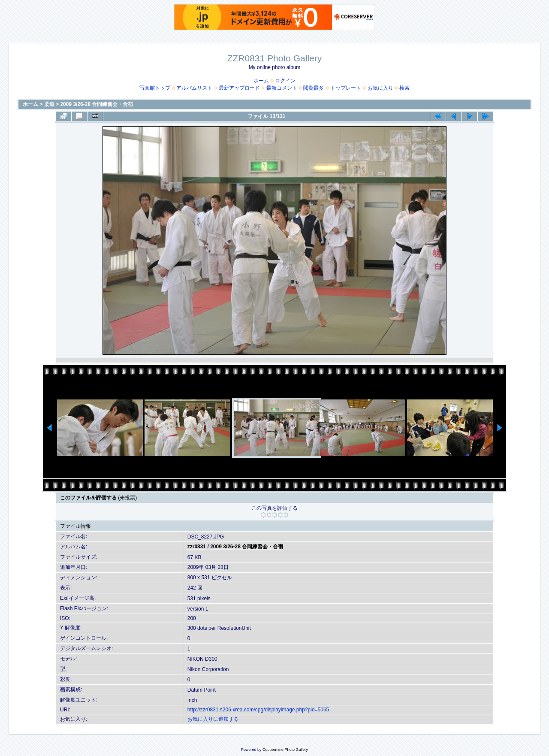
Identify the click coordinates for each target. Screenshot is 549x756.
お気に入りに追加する (213, 719)
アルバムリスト (194, 88)
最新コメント (282, 88)
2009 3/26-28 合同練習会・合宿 (97, 104)
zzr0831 (197, 547)
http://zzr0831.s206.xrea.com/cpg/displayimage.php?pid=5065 (258, 710)
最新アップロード (239, 88)
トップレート (346, 88)
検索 (404, 88)
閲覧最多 (314, 88)
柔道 (49, 104)
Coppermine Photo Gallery (285, 750)
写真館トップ (155, 88)
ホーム (261, 81)
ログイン (285, 81)
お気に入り (380, 88)
